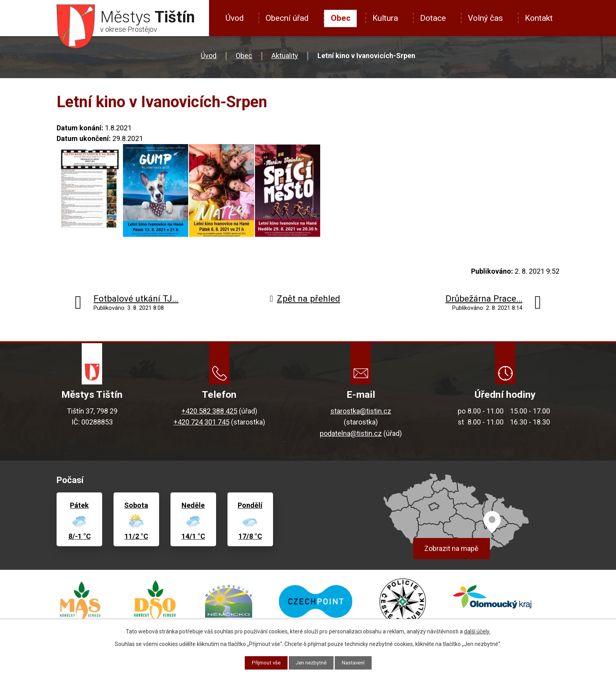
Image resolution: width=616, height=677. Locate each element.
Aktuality (285, 56)
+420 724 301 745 (202, 422)
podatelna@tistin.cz (351, 433)
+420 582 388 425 (209, 411)
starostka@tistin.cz (361, 411)
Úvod (235, 18)
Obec (341, 18)
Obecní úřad (287, 18)
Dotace (433, 18)
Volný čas (485, 18)
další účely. (477, 631)
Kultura (385, 18)
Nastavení (356, 662)
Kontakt (539, 18)
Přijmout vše (263, 662)
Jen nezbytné (311, 662)
